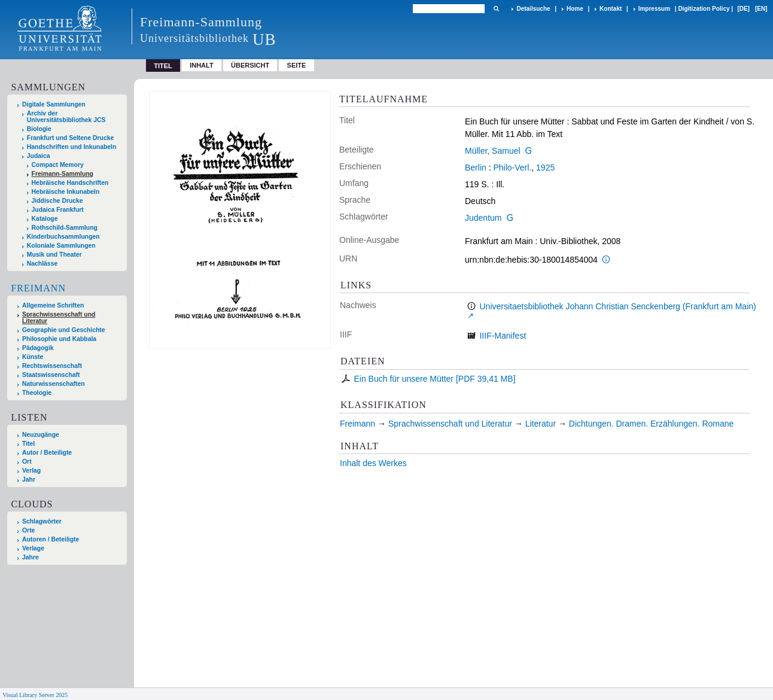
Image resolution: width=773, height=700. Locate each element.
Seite (297, 65)
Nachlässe (42, 264)
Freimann (38, 288)
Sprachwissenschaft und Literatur (59, 318)
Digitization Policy (704, 9)
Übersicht (250, 65)
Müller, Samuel (493, 151)
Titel (28, 444)
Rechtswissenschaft (52, 366)
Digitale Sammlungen (54, 104)
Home (575, 9)
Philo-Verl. (512, 168)
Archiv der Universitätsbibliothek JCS (66, 117)
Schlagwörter (42, 521)
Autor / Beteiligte (47, 453)
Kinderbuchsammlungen (63, 237)
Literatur (541, 424)
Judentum (483, 218)
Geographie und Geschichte (64, 330)
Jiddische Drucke (57, 201)
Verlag (31, 471)
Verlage (33, 548)
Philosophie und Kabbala (59, 339)
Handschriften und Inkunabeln (72, 147)
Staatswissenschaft (51, 375)
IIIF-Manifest (503, 336)
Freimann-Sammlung (63, 174)
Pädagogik (38, 348)
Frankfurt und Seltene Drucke (71, 138)
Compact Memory (58, 165)
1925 (545, 168)
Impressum (654, 9)
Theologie (37, 393)
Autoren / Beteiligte (51, 539)
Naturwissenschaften (54, 384)
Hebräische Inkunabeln (66, 192)
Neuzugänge (41, 435)
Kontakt (611, 9)
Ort (27, 462)
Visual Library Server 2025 (35, 695)
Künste (33, 357)
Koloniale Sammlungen (61, 246)
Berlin (476, 168)
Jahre (31, 557)
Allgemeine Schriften (53, 305)
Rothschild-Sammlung (65, 228)
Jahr (29, 480)
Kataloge (45, 219)
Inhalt (202, 65)
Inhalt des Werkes (373, 463)
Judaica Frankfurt (58, 210)
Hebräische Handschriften (70, 183)
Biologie (39, 129)
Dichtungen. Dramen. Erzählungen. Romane (652, 424)
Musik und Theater (54, 255)
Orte (28, 530)
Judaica (39, 156)
